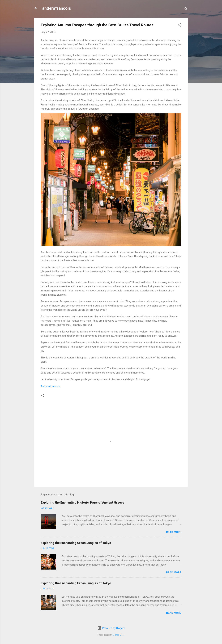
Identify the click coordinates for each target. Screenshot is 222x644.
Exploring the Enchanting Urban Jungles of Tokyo (76, 543)
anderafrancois (57, 8)
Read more (174, 532)
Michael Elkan (119, 635)
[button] (179, 26)
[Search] (186, 9)
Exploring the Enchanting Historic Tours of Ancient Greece (83, 502)
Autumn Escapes (50, 386)
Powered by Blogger (111, 628)
